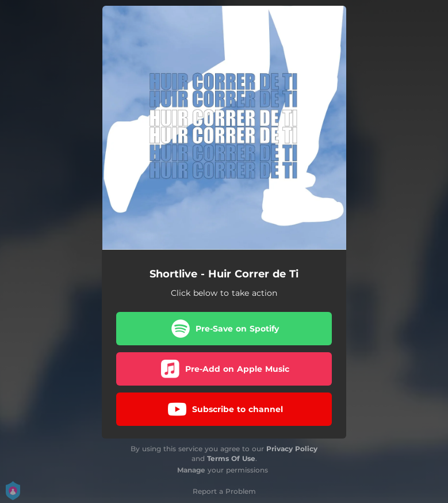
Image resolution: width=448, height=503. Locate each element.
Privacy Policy (292, 449)
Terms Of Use (231, 458)
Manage (191, 470)
